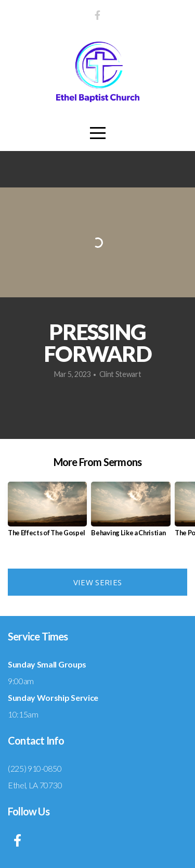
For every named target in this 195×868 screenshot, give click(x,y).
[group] (47, 513)
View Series (97, 582)
